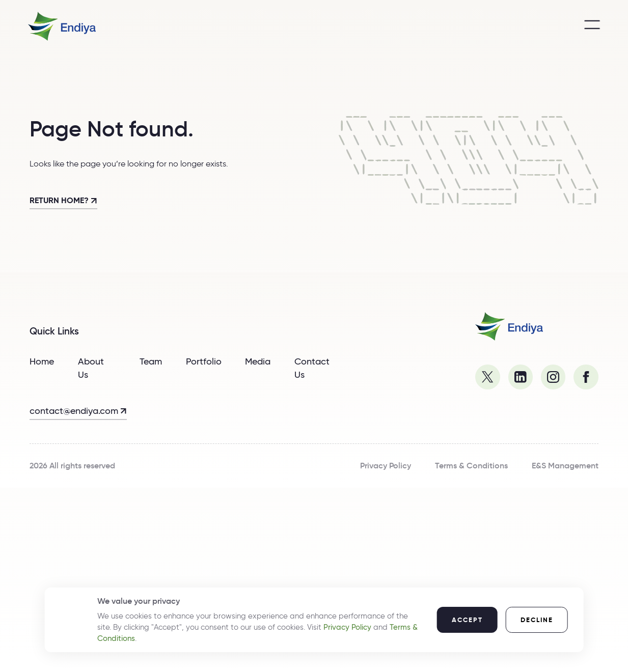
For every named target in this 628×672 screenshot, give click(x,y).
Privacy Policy (386, 466)
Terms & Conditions (471, 466)
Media (258, 361)
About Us (91, 368)
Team (151, 361)
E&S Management (565, 466)
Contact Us (312, 368)
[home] (62, 26)
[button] (467, 620)
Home (42, 361)
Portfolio (204, 361)
